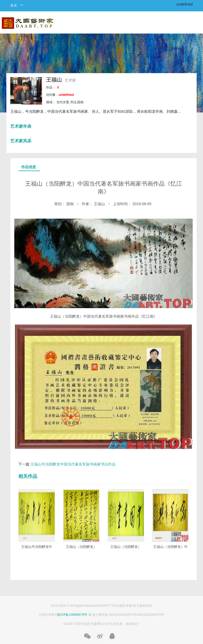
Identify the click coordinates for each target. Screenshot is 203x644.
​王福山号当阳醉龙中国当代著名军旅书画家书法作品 (73, 464)
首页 (14, 6)
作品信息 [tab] (29, 167)
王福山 (55, 80)
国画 (70, 204)
